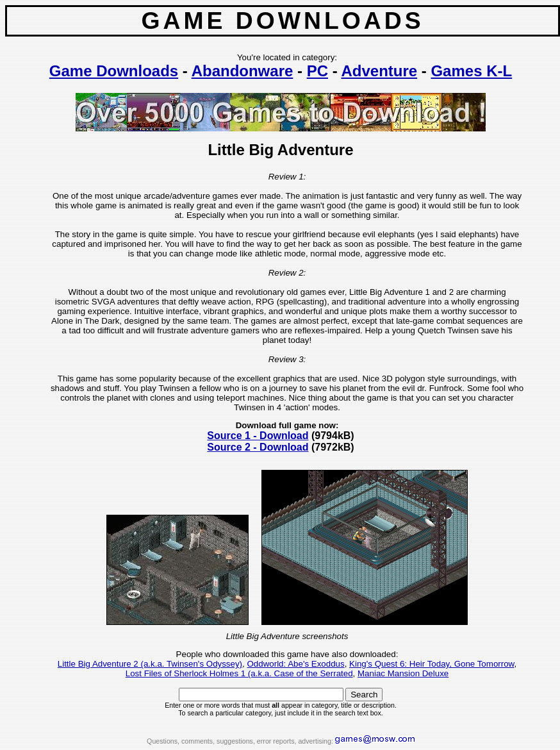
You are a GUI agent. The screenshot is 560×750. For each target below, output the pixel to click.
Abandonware (243, 71)
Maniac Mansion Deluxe (403, 673)
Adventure (379, 71)
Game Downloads (114, 71)
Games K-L (471, 71)
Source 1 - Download (258, 436)
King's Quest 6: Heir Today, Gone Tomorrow (432, 664)
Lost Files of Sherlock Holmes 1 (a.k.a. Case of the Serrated (239, 673)
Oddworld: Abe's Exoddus (295, 664)
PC (317, 71)
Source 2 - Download (258, 447)
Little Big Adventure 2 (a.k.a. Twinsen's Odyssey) (150, 664)
